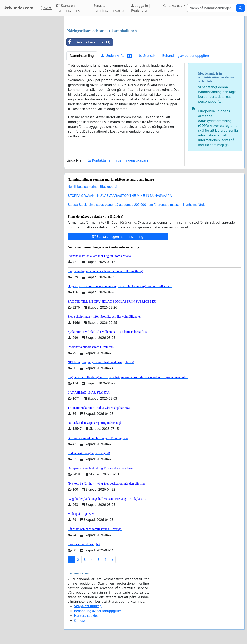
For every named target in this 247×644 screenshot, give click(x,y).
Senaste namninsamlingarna (109, 8)
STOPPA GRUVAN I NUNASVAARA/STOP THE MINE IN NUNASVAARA (120, 196)
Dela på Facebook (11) (88, 42)
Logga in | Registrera (141, 8)
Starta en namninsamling (68, 8)
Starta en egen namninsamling (118, 237)
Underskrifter (117, 56)
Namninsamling (82, 56)
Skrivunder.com (18, 8)
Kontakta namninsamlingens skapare (118, 160)
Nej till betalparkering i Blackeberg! (92, 187)
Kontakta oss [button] (173, 6)
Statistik (147, 56)
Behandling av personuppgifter (186, 56)
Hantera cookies (86, 616)
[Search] (212, 8)
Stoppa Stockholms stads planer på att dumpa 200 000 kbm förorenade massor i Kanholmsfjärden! (138, 205)
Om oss (80, 620)
